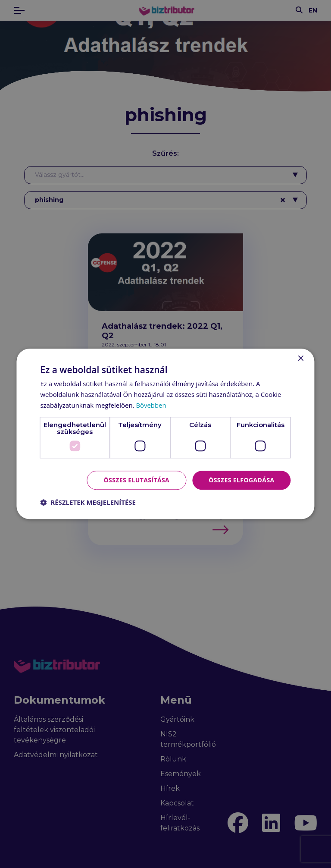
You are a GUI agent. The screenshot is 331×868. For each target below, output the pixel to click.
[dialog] (165, 434)
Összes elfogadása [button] (241, 480)
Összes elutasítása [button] (137, 480)
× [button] (301, 359)
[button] (88, 503)
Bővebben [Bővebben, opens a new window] (151, 405)
